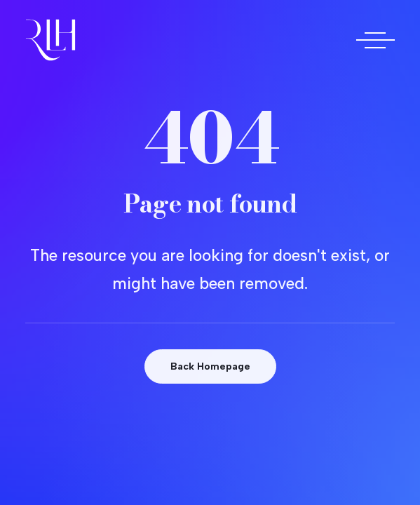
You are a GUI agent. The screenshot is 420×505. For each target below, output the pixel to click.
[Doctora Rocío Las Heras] (50, 40)
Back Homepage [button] (210, 366)
